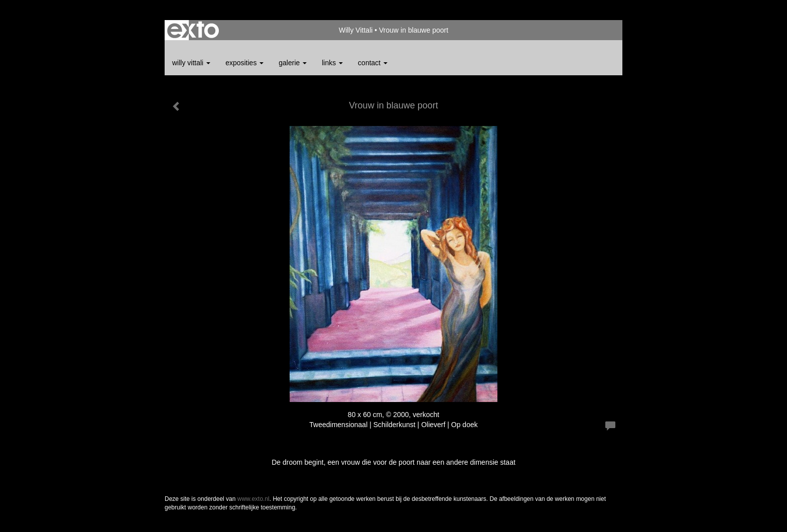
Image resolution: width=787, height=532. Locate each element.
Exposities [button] (244, 63)
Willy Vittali (356, 30)
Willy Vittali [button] (191, 63)
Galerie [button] (293, 63)
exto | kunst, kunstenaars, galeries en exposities (193, 30)
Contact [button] (373, 63)
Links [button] (332, 63)
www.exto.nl (253, 499)
